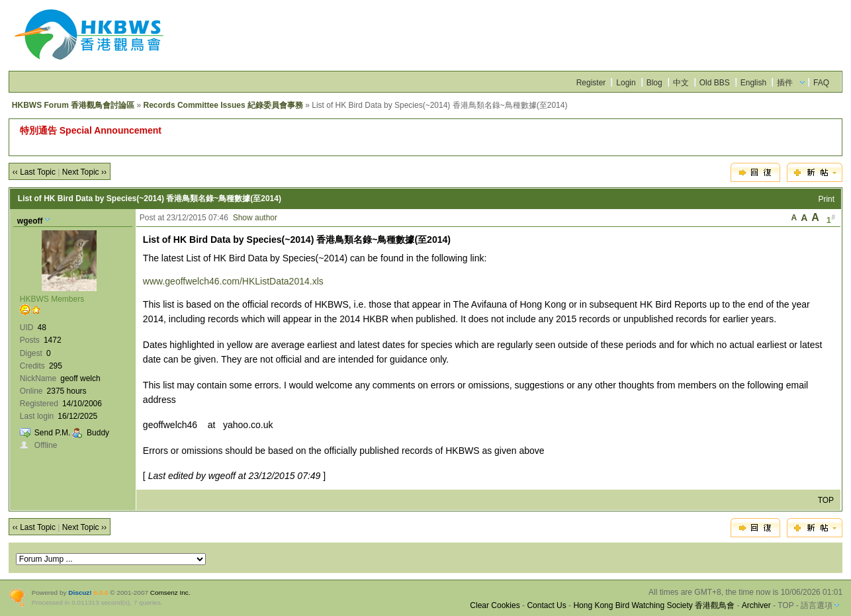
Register (591, 83)
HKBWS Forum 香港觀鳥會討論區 (73, 105)
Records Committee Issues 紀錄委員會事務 (223, 105)
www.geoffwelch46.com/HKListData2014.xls (233, 281)
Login (626, 83)
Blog (654, 83)
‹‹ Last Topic (34, 172)
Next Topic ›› (84, 172)
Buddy (98, 433)
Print (826, 199)
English (753, 83)
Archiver (756, 605)
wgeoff (30, 221)
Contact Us (546, 605)
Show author (255, 218)
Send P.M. (52, 433)
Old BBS (715, 83)
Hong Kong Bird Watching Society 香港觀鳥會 (654, 605)
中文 (681, 83)
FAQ (821, 83)
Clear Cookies (495, 605)
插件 (785, 83)
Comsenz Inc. (170, 593)
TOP (826, 500)
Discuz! (80, 593)
